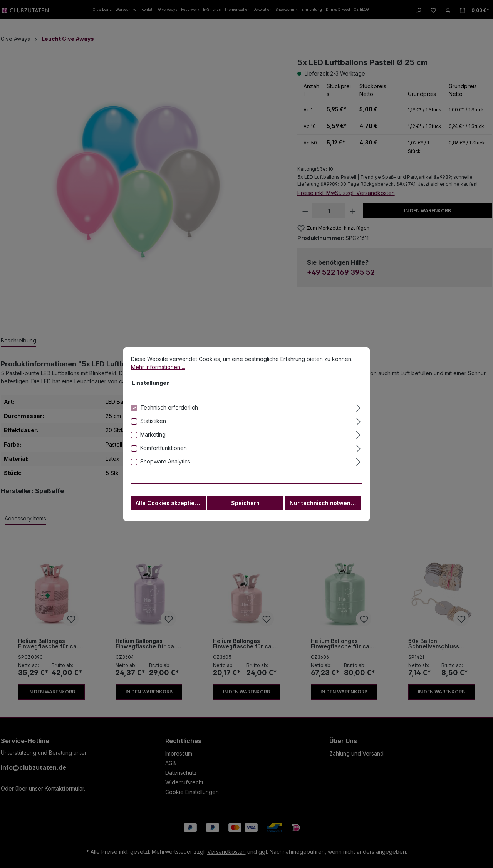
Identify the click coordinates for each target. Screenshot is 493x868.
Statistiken (153, 428)
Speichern (245, 510)
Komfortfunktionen (163, 455)
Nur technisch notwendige (325, 510)
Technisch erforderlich (169, 414)
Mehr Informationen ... (158, 374)
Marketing (153, 441)
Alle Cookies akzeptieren (170, 510)
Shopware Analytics (165, 468)
